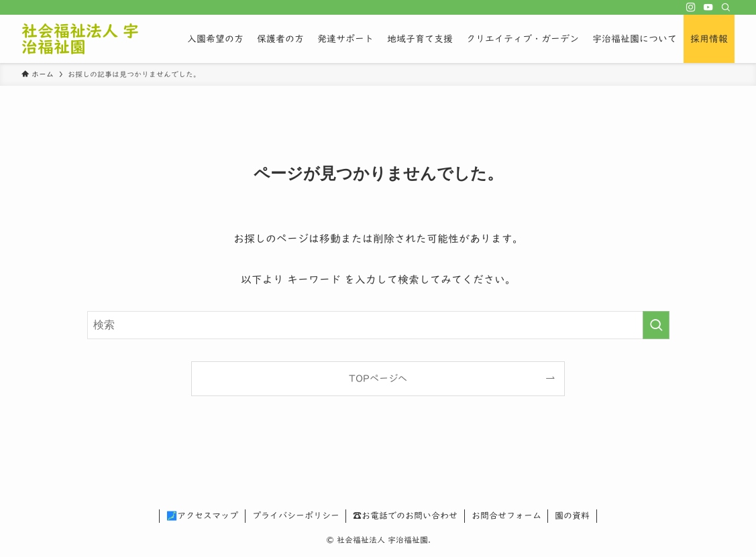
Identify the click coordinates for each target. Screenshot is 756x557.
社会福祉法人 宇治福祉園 (80, 39)
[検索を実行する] (656, 325)
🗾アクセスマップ (202, 516)
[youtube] (708, 7)
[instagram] (691, 7)
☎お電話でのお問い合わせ (405, 516)
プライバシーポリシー (296, 516)
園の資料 (572, 516)
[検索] (726, 7)
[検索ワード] (378, 325)
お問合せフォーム (506, 516)
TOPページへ (378, 378)
